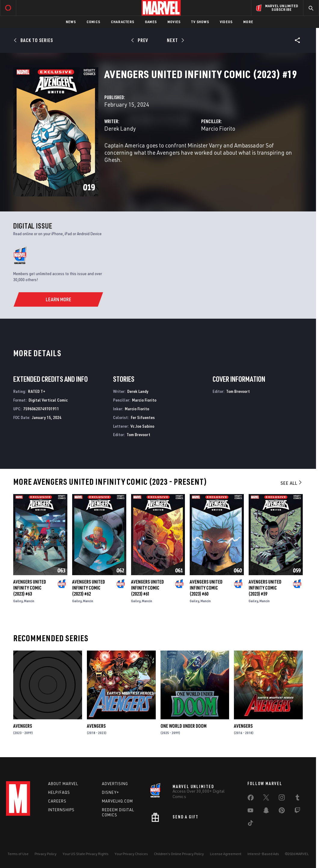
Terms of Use (18, 854)
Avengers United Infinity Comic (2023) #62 (89, 588)
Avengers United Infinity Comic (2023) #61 (147, 588)
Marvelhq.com (117, 801)
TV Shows (200, 22)
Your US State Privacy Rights (86, 854)
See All (292, 483)
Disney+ (110, 792)
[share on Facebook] (251, 799)
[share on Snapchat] (266, 812)
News (71, 22)
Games (151, 22)
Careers (57, 801)
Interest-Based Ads (263, 854)
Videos (226, 22)
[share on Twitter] (266, 799)
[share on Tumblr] (297, 799)
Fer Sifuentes (143, 417)
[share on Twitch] (297, 812)
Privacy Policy (46, 854)
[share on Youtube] (250, 812)
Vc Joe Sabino (142, 426)
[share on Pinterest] (282, 812)
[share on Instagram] (282, 799)
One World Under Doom (184, 726)
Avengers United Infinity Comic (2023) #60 (206, 588)
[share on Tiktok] (250, 824)
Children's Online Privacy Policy (179, 854)
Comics (93, 22)
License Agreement (226, 854)
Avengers (23, 726)
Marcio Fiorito (218, 128)
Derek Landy (120, 128)
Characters (123, 22)
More (248, 22)
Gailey (18, 601)
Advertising (115, 784)
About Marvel (63, 784)
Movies (174, 22)
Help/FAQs (59, 792)
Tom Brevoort (138, 434)
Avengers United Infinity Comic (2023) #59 (265, 588)
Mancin (29, 601)
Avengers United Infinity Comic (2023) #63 (30, 588)
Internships (61, 810)
